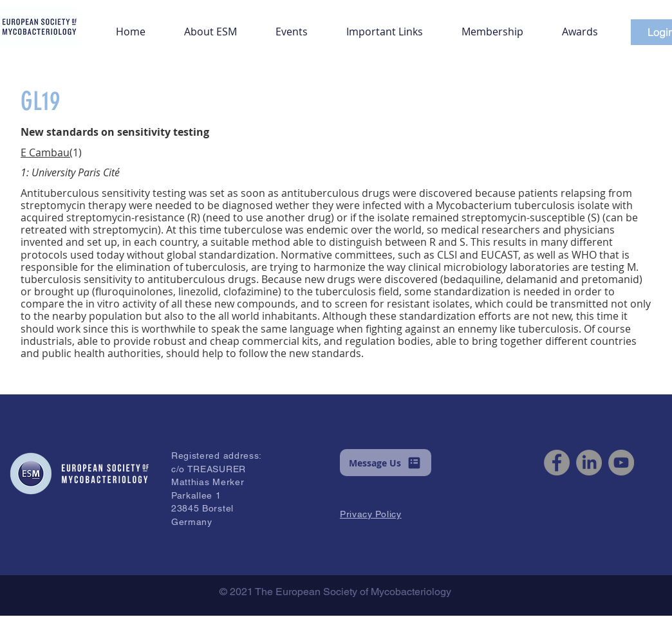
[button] (210, 26)
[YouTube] (621, 463)
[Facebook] (557, 463)
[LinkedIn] (589, 463)
